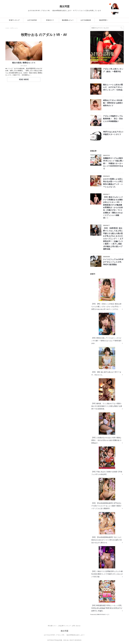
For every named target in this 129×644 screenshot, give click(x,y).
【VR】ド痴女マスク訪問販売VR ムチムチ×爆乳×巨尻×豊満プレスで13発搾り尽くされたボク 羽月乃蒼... (107, 562)
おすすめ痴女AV (86, 20)
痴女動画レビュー (68, 20)
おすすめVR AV (32, 20)
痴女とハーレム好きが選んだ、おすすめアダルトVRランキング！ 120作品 (113, 87)
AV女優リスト (52, 626)
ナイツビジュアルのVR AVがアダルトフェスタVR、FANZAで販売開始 (113, 262)
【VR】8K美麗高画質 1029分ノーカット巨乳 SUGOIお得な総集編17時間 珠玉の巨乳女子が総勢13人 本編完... (107, 596)
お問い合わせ (76, 626)
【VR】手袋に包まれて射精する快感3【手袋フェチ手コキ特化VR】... (107, 461)
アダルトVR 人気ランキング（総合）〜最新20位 (113, 70)
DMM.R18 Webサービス (103, 615)
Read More (24, 80)
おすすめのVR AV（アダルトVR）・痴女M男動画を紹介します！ (65, 635)
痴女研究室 (103, 20)
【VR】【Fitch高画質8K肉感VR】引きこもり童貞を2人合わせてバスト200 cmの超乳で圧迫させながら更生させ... (107, 528)
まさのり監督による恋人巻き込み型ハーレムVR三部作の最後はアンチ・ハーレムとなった (113, 183)
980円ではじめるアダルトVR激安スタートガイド (113, 133)
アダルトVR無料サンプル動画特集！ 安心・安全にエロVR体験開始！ (113, 119)
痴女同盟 (65, 6)
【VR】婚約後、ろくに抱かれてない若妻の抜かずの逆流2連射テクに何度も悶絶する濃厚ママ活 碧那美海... (107, 394)
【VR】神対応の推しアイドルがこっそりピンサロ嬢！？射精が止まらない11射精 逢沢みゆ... (106, 328)
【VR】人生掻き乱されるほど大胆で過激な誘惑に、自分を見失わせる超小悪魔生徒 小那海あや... (106, 428)
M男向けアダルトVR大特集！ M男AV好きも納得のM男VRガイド (113, 103)
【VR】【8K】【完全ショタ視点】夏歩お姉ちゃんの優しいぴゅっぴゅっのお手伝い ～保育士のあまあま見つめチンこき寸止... (106, 294)
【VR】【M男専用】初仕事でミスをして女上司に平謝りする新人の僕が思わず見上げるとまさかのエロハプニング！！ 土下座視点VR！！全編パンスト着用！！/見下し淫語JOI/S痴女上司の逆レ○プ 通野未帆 (113, 239)
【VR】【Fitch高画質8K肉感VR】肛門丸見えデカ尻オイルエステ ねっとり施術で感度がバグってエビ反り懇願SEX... (106, 494)
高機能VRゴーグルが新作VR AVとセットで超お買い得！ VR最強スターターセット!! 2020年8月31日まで (113, 164)
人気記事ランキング (64, 626)
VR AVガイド (50, 20)
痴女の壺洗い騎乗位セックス (24, 63)
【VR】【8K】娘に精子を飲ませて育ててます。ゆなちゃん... (106, 361)
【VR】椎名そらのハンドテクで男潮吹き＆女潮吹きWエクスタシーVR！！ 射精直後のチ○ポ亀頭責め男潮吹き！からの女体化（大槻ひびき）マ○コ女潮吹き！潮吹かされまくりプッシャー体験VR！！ (113, 208)
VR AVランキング (14, 20)
